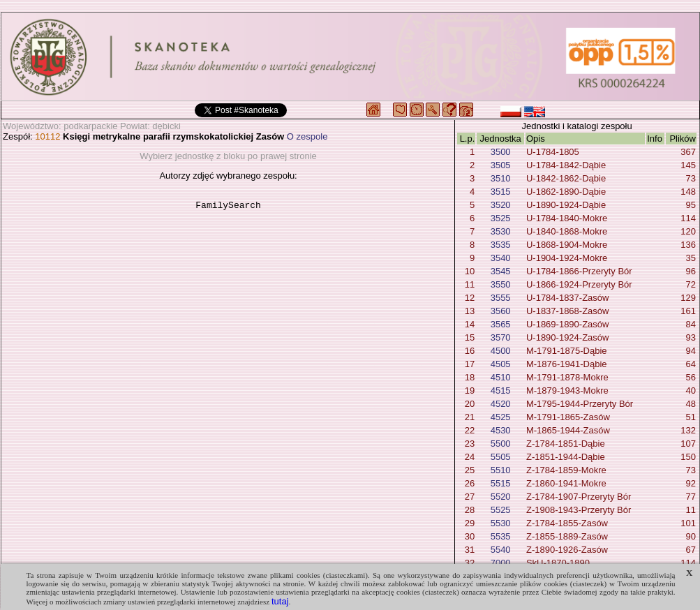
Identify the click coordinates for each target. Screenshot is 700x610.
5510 (501, 470)
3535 (501, 245)
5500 (501, 444)
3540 (501, 258)
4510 (501, 377)
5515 (501, 483)
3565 (501, 324)
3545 (501, 271)
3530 (501, 231)
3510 (501, 178)
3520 (501, 205)
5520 (501, 497)
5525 (501, 510)
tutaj (280, 601)
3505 (501, 165)
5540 (501, 550)
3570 (501, 337)
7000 (501, 563)
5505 (501, 457)
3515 (501, 192)
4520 (501, 404)
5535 (501, 536)
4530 (501, 430)
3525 (501, 218)
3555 (501, 298)
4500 (501, 351)
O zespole (307, 136)
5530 (501, 523)
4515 (501, 390)
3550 (501, 284)
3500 (501, 152)
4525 (501, 417)
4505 (501, 364)
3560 (501, 311)
